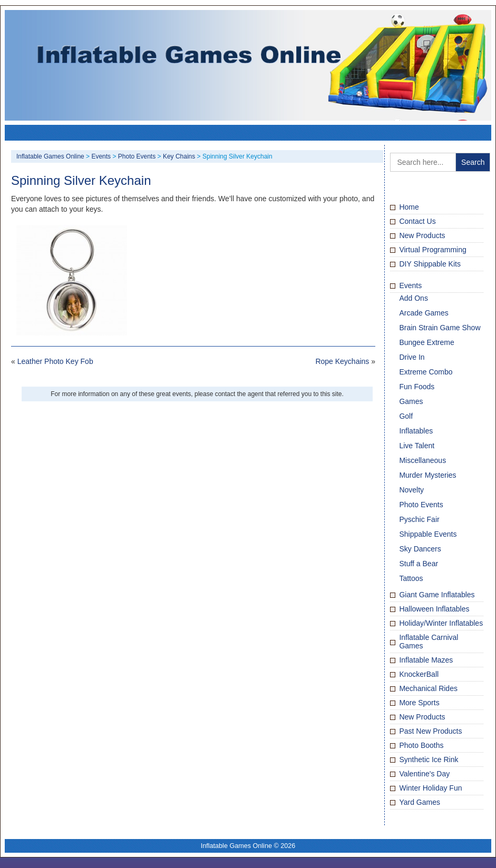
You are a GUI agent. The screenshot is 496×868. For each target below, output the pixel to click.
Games (411, 401)
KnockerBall (419, 674)
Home (409, 207)
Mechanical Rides (428, 688)
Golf (406, 416)
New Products (422, 235)
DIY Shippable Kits (430, 264)
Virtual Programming (432, 250)
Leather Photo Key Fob (55, 361)
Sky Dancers (420, 549)
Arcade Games (424, 313)
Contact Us (417, 221)
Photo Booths (421, 745)
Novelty (411, 490)
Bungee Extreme (426, 342)
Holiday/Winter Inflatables (441, 623)
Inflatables (416, 431)
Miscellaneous (422, 460)
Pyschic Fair (419, 519)
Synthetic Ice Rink (429, 759)
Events (410, 285)
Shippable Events (428, 534)
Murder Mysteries (427, 475)
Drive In (412, 357)
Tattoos (411, 578)
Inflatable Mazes (426, 660)
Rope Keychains (342, 361)
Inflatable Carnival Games (429, 642)
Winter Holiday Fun (430, 788)
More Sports (419, 703)
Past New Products (430, 731)
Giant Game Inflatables (437, 595)
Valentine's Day (424, 774)
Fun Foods (417, 387)
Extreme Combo (426, 372)
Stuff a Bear (419, 564)
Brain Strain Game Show (440, 328)
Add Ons (413, 298)
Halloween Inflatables (434, 609)
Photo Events (421, 505)
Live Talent (417, 446)
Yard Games (420, 802)
